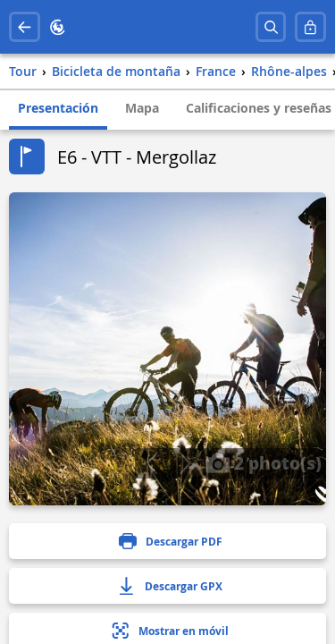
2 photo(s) (264, 462)
